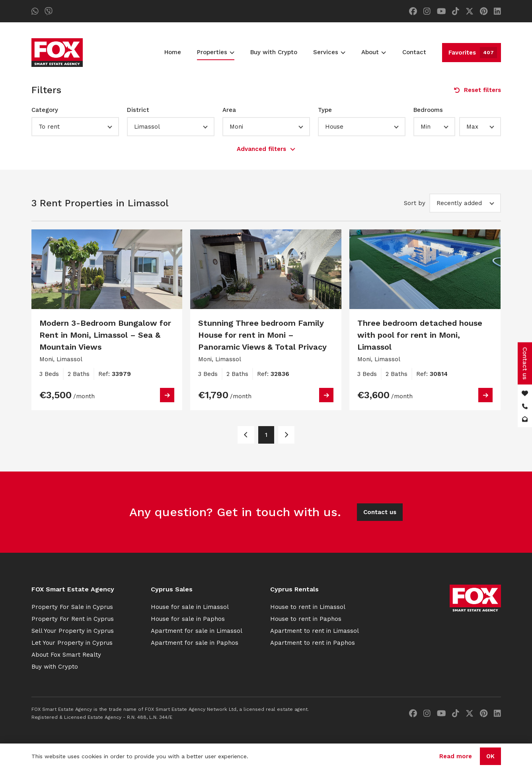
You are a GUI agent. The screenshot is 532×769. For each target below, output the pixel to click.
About (374, 52)
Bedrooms (428, 110)
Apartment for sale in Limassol (197, 631)
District (138, 110)
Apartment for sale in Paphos (195, 643)
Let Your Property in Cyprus (72, 643)
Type (325, 110)
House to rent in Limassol (308, 607)
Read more (456, 756)
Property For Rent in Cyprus (73, 619)
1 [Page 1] (266, 435)
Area (229, 110)
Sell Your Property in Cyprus (73, 631)
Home (173, 52)
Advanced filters (266, 149)
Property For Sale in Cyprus (72, 607)
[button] (75, 127)
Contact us (380, 512)
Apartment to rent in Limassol (315, 631)
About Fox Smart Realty (66, 655)
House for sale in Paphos (188, 619)
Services (329, 52)
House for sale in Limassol (190, 607)
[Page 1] (246, 435)
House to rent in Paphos (306, 619)
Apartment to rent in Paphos (313, 643)
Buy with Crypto (274, 52)
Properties (216, 52)
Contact (414, 52)
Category (45, 110)
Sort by (415, 203)
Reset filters (477, 90)
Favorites (473, 53)
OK (490, 756)
